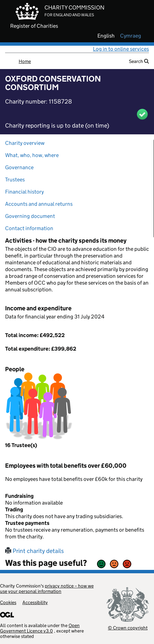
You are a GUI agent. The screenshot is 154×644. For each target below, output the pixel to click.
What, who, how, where (32, 155)
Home (25, 61)
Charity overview (25, 143)
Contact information (29, 228)
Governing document (30, 216)
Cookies (8, 602)
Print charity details (34, 551)
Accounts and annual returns (39, 204)
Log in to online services (121, 49)
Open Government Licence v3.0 (40, 628)
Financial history (24, 192)
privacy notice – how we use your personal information (47, 589)
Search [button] (139, 61)
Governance (19, 167)
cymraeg (131, 36)
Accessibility (35, 602)
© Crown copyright (128, 628)
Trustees (15, 180)
